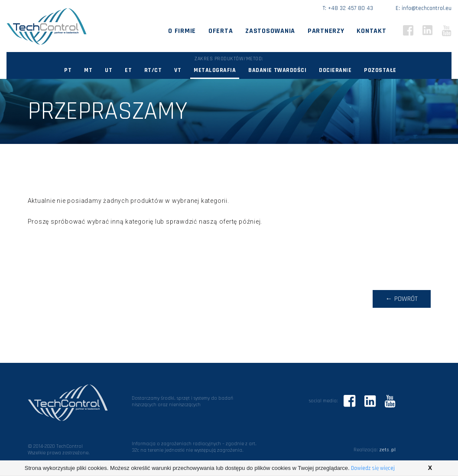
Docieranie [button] (335, 70)
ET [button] (128, 70)
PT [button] (68, 70)
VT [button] (178, 70)
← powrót (402, 299)
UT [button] (109, 70)
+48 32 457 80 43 (351, 8)
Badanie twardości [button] (277, 70)
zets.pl (388, 450)
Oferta (221, 31)
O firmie (182, 31)
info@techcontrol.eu (427, 8)
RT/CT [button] (153, 70)
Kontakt (371, 31)
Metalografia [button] (215, 70)
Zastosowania (270, 31)
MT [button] (88, 70)
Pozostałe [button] (380, 70)
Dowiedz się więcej (373, 468)
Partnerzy (326, 31)
